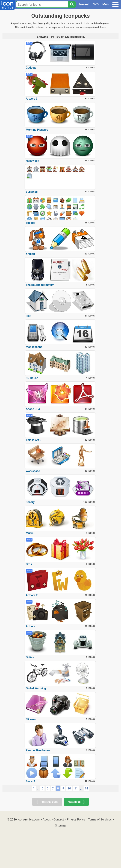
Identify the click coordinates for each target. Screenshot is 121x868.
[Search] (72, 4)
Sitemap (61, 825)
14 (86, 788)
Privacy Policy (76, 819)
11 (76, 788)
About (47, 819)
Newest (84, 4)
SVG (96, 4)
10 (69, 788)
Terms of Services (100, 819)
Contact (59, 819)
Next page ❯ (76, 802)
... (38, 789)
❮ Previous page (47, 802)
